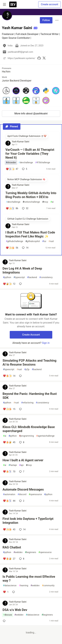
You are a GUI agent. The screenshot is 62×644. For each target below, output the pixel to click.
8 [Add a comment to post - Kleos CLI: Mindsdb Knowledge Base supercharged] (21, 442)
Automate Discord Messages (23, 489)
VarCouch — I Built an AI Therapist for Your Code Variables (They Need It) (30, 154)
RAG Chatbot (12, 547)
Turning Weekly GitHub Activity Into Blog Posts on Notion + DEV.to (31, 195)
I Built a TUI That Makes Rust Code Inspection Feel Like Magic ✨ (30, 234)
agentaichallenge (45, 436)
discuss (8, 615)
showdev (11, 163)
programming (27, 436)
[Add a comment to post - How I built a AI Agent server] (9, 472)
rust (51, 241)
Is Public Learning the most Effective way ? (29, 579)
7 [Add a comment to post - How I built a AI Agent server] (21, 472)
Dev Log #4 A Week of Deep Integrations (22, 270)
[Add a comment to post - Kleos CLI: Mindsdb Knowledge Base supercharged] (9, 442)
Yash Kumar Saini (21, 142)
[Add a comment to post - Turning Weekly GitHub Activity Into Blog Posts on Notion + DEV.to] (12, 208)
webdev (18, 552)
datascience (10, 586)
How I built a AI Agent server (23, 460)
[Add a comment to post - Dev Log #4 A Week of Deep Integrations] (9, 284)
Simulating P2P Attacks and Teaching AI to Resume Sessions (29, 362)
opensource (35, 494)
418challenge (43, 163)
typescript (19, 277)
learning (24, 586)
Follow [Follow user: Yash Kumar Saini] (46, 20)
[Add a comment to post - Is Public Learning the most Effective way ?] (6, 592)
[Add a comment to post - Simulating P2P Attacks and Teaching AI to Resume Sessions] (9, 376)
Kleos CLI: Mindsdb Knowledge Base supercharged (29, 429)
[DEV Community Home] (13, 4)
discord (22, 494)
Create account (49, 4)
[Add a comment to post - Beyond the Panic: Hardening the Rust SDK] (9, 409)
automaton (9, 494)
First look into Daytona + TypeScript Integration (28, 521)
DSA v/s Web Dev (15, 610)
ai (52, 202)
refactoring (27, 403)
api (21, 465)
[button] (6, 91)
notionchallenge (31, 202)
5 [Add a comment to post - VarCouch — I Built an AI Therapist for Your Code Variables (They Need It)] (24, 169)
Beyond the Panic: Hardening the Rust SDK (30, 396)
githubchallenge (15, 241)
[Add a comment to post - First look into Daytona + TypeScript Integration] (9, 529)
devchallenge (26, 163)
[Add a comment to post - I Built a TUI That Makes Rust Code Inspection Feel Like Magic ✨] (12, 248)
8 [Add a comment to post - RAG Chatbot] (21, 559)
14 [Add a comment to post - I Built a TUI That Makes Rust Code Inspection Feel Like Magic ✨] (25, 248)
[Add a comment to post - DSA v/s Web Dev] (5, 621)
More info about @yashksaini (31, 114)
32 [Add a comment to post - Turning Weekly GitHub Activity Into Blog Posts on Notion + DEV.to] (25, 208)
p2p (27, 369)
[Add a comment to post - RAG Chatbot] (9, 559)
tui (44, 241)
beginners (31, 552)
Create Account (31, 335)
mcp (45, 202)
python (7, 277)
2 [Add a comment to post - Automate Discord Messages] (21, 501)
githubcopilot (33, 241)
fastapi (13, 465)
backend (32, 277)
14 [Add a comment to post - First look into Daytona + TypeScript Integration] (22, 529)
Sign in (46, 343)
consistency (46, 277)
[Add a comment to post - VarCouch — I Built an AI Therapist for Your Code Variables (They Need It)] (12, 169)
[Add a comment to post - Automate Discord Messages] (9, 501)
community (48, 586)
